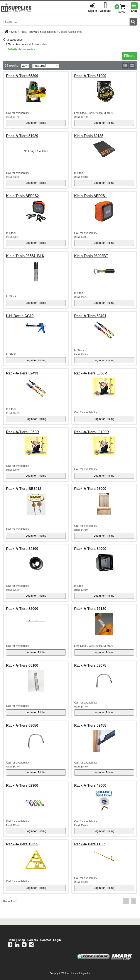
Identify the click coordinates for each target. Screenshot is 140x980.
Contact (46, 940)
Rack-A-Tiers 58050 (22, 725)
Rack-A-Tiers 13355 (22, 844)
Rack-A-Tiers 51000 (90, 76)
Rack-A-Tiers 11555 (90, 844)
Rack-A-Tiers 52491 (90, 316)
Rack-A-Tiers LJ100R (92, 432)
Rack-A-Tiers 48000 (90, 785)
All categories (14, 40)
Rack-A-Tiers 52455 (90, 725)
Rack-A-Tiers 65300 (22, 76)
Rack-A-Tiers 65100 (22, 665)
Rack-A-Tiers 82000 (22, 609)
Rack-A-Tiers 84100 (22, 549)
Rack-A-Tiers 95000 (90, 489)
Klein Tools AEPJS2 (22, 196)
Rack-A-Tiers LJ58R (91, 373)
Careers (32, 940)
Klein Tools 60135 (89, 136)
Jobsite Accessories (21, 49)
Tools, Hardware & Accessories (38, 32)
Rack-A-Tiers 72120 (90, 609)
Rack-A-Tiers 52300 (22, 785)
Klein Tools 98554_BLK (25, 256)
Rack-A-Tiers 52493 (22, 373)
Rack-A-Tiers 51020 (22, 136)
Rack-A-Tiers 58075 (90, 665)
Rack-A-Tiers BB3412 (24, 489)
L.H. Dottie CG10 (20, 316)
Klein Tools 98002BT (91, 256)
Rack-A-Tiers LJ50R (23, 432)
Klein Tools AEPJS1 (91, 196)
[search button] (133, 22)
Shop (14, 32)
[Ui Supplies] (16, 8)
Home (12, 940)
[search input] (66, 22)
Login (57, 940)
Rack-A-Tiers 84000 (90, 549)
